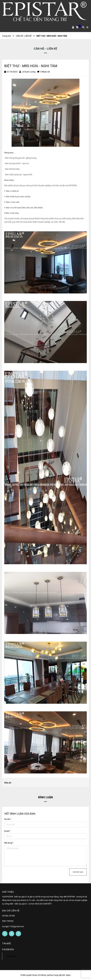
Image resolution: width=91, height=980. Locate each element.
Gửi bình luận (78, 872)
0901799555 (8, 921)
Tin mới (6, 943)
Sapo (68, 975)
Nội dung (9, 843)
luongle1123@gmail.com (13, 926)
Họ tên (8, 819)
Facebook (11, 956)
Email (7, 831)
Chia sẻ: (8, 783)
